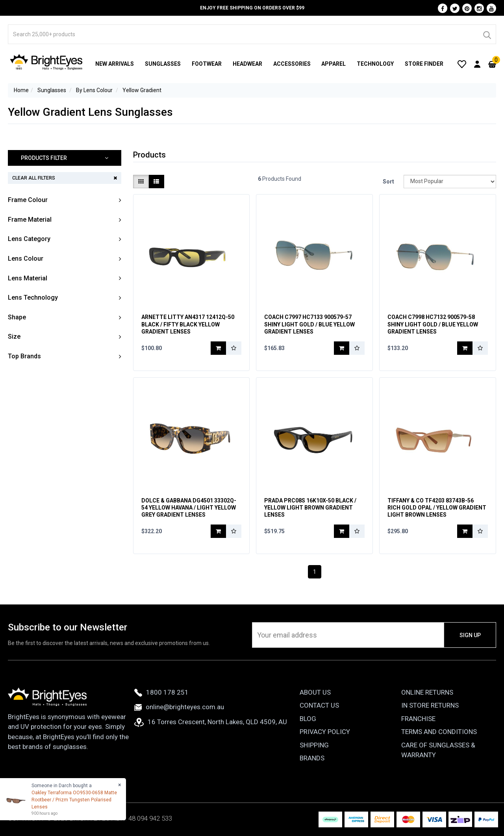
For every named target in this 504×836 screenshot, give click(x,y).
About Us (315, 692)
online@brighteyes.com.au (179, 707)
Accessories (292, 64)
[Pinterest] (467, 8)
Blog (308, 719)
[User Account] (477, 64)
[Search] (487, 34)
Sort (388, 182)
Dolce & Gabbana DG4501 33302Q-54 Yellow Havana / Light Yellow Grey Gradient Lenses (189, 508)
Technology (375, 64)
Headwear (247, 64)
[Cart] (492, 64)
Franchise (418, 719)
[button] (65, 158)
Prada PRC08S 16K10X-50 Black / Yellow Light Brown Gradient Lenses (310, 508)
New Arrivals (115, 64)
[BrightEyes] (46, 62)
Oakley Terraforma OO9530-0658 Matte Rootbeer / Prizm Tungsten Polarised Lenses (74, 800)
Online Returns (427, 692)
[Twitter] (455, 8)
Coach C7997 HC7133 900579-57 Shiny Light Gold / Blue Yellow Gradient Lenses (309, 324)
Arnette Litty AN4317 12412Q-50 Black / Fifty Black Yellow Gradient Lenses (188, 324)
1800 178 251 (161, 692)
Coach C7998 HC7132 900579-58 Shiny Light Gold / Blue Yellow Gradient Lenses (433, 324)
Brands (312, 758)
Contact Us (319, 705)
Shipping (314, 745)
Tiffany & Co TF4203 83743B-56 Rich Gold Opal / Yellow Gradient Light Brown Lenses (437, 508)
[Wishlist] (462, 64)
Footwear (207, 64)
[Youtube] (491, 8)
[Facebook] (443, 8)
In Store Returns (430, 705)
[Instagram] (479, 8)
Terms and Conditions (439, 732)
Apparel (334, 64)
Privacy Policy (325, 732)
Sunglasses (163, 64)
